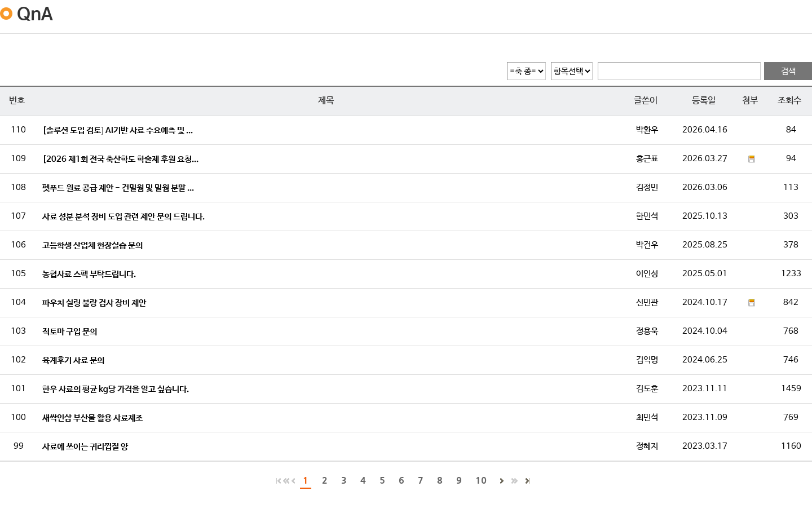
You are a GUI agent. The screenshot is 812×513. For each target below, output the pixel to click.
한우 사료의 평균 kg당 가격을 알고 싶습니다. (116, 389)
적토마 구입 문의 (70, 332)
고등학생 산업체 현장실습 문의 (92, 246)
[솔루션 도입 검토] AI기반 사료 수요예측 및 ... (118, 131)
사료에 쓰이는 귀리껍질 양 (85, 447)
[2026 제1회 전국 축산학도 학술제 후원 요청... (120, 159)
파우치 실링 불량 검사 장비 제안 (94, 303)
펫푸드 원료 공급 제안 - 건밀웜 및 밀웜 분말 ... (118, 188)
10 (481, 480)
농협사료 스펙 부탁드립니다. (89, 274)
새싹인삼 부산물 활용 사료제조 (92, 418)
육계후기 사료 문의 (73, 361)
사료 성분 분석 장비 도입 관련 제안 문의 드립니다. (123, 217)
